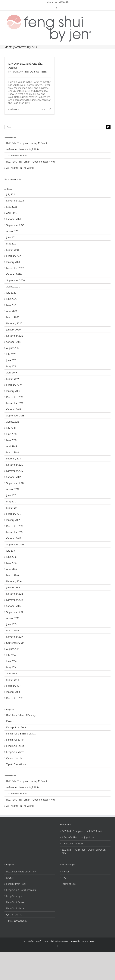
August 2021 (13, 231)
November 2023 (15, 201)
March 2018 (13, 452)
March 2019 (13, 379)
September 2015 (15, 612)
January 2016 (13, 588)
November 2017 (15, 471)
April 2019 (12, 373)
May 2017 (11, 502)
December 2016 (15, 526)
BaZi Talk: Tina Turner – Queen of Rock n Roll (31, 162)
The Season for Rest (17, 155)
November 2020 (15, 268)
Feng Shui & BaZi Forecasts (36, 72)
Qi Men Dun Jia (14, 758)
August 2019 (13, 348)
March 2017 (12, 508)
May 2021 (11, 244)
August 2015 (13, 618)
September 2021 (15, 225)
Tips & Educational (16, 764)
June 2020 (12, 299)
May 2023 (12, 207)
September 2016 (15, 545)
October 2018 (14, 409)
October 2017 (14, 477)
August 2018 (13, 422)
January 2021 (13, 262)
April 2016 (12, 569)
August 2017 (13, 489)
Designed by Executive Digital (82, 941)
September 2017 (15, 483)
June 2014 (11, 661)
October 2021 (14, 219)
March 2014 (13, 680)
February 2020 (14, 323)
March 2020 (13, 317)
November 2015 (15, 600)
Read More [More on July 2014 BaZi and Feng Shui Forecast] (13, 109)
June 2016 (11, 557)
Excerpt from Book (16, 727)
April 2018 (12, 446)
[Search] (108, 127)
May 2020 (12, 305)
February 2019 (14, 385)
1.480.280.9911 (63, 2)
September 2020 (16, 280)
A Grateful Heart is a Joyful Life (23, 149)
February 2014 (14, 686)
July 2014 (11, 655)
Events (10, 721)
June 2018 (11, 434)
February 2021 (14, 256)
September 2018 (15, 416)
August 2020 (13, 287)
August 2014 (13, 649)
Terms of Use (69, 884)
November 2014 (15, 637)
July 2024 (11, 194)
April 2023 (12, 213)
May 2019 (11, 366)
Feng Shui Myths (15, 752)
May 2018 (11, 440)
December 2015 (15, 594)
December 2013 (15, 698)
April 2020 (12, 311)
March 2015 (13, 631)
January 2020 (13, 330)
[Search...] (55, 127)
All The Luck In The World (20, 168)
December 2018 (15, 397)
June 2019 (11, 360)
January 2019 (13, 391)
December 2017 (15, 465)
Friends (65, 872)
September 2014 (15, 643)
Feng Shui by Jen (15, 740)
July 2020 (11, 293)
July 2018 (11, 428)
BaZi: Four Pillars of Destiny (21, 715)
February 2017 (14, 514)
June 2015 (11, 624)
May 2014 (11, 667)
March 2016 (13, 575)
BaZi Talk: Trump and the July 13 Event (27, 143)
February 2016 (14, 581)
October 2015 (14, 606)
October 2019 (14, 342)
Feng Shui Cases (15, 746)
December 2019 (15, 336)
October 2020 (14, 274)
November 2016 (15, 532)
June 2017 (11, 495)
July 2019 (11, 354)
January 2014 (13, 692)
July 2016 (11, 551)
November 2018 (15, 403)
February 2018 (14, 459)
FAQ (64, 878)
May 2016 (11, 563)
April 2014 (12, 674)
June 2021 (11, 237)
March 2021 (13, 250)
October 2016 (14, 538)
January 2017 (13, 520)
